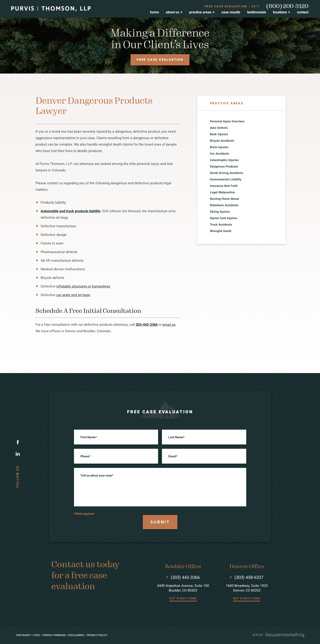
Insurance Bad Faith (224, 186)
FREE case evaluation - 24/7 (232, 6)
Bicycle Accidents (222, 141)
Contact (303, 12)
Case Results (231, 12)
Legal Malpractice (222, 192)
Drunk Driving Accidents (226, 173)
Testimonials (257, 12)
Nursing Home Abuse (225, 199)
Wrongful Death (221, 231)
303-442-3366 (147, 325)
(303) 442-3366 (185, 577)
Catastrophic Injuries (224, 160)
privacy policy (97, 635)
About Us (172, 12)
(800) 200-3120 (287, 6)
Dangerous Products (224, 167)
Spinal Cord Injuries (224, 218)
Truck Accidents (221, 225)
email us (169, 325)
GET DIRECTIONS (183, 598)
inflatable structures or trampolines (83, 286)
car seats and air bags (73, 295)
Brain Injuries (219, 147)
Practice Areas (200, 12)
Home (155, 12)
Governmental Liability (226, 180)
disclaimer (76, 635)
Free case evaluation (160, 62)
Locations (280, 12)
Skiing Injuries (220, 212)
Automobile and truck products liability (70, 211)
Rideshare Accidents (224, 205)
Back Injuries (219, 134)
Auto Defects (219, 128)
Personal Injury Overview (227, 121)
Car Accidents (219, 154)
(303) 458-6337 (249, 577)
